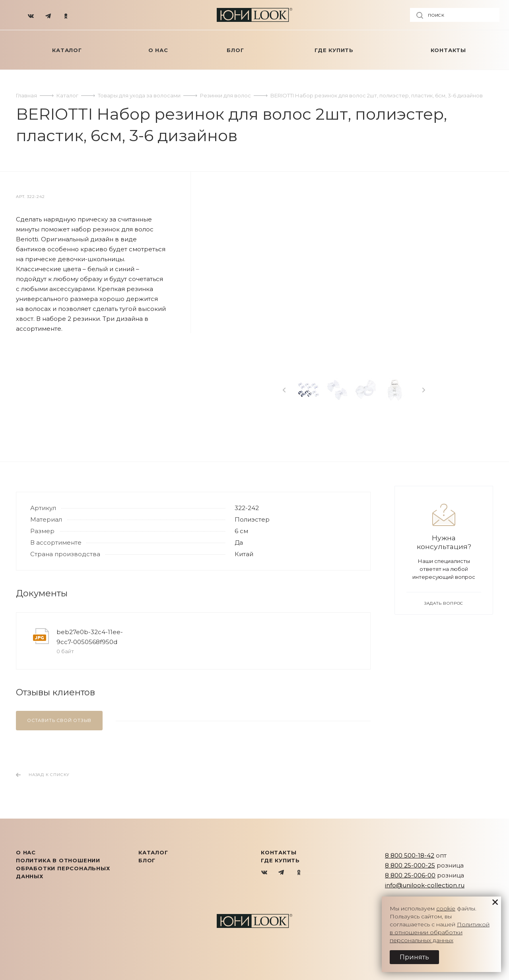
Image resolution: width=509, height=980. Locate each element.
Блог (147, 860)
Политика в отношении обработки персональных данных (63, 868)
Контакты (279, 852)
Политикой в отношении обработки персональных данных (440, 932)
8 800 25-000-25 (410, 865)
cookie (446, 908)
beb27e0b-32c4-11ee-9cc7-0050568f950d (90, 637)
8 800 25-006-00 (410, 875)
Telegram (282, 873)
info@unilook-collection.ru (425, 885)
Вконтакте (265, 873)
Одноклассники (299, 873)
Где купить (280, 860)
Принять (414, 957)
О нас (26, 852)
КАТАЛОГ (153, 852)
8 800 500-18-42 (410, 855)
